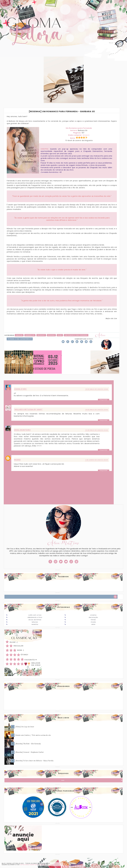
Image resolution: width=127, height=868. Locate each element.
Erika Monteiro (22, 430)
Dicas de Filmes (35, 620)
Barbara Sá (30, 335)
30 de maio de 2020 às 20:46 (97, 410)
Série (93, 624)
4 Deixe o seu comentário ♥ (20, 339)
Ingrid (17, 460)
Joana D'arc (20, 389)
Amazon (86, 135)
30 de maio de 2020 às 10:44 (97, 389)
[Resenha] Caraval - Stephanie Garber (30, 752)
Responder (104, 400)
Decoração (93, 617)
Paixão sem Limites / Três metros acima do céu (33, 735)
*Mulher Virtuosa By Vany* (28, 409)
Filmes (93, 620)
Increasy (41, 335)
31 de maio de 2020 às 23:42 (97, 430)
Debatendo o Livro (35, 617)
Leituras (35, 622)
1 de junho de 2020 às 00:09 (97, 460)
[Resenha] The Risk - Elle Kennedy (28, 744)
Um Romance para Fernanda (76, 335)
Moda (93, 622)
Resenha (51, 335)
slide (60, 335)
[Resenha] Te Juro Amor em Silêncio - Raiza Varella (34, 761)
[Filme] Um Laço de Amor (25, 727)
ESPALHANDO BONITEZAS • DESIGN (33, 865)
